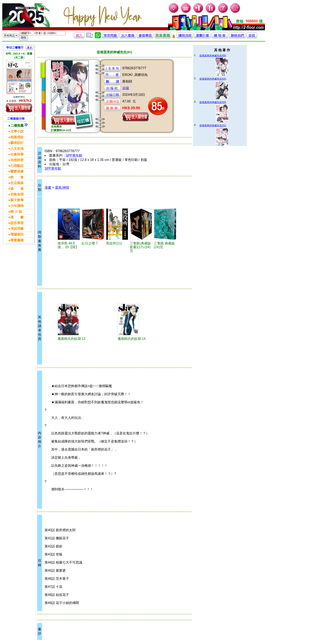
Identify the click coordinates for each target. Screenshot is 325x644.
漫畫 (48, 188)
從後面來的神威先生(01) (213, 125)
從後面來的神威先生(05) (213, 56)
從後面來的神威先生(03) (213, 102)
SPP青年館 (74, 155)
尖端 (126, 88)
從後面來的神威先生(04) (213, 79)
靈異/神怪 (62, 188)
